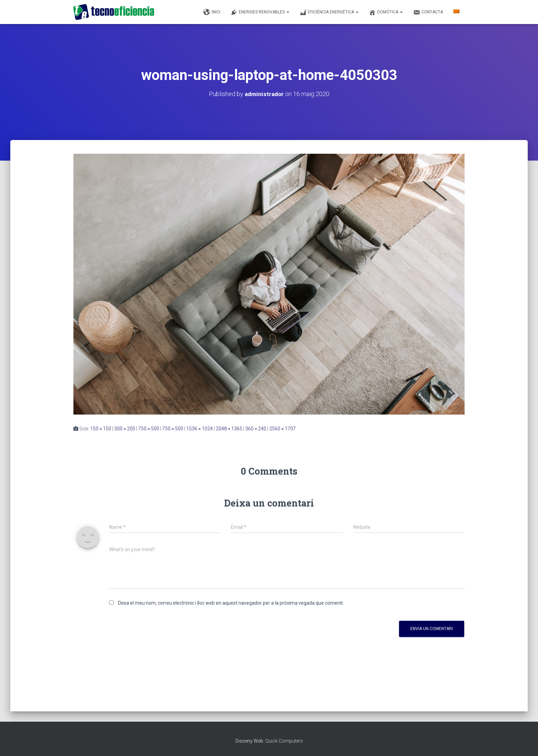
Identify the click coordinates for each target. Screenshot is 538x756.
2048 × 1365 (229, 429)
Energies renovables (260, 12)
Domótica (386, 12)
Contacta (428, 12)
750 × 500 (149, 429)
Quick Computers (284, 741)
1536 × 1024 (200, 429)
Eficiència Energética (329, 12)
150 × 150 (101, 429)
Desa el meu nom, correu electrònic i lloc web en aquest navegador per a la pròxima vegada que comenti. (231, 603)
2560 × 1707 (283, 429)
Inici (212, 12)
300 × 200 (125, 429)
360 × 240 (256, 429)
